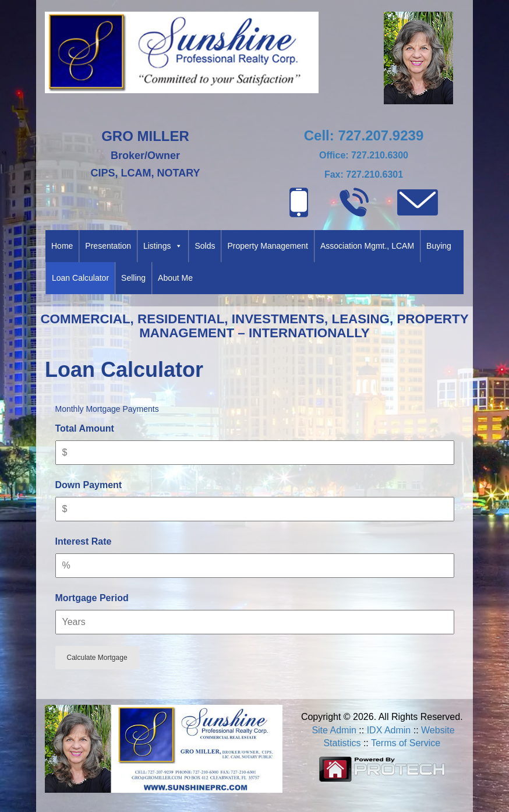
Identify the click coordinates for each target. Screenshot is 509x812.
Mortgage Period (92, 598)
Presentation (108, 246)
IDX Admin (389, 730)
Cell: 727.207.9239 (364, 135)
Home (62, 246)
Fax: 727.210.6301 (364, 174)
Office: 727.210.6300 (364, 155)
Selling (133, 278)
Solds (205, 246)
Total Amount (85, 428)
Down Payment (89, 485)
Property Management (268, 246)
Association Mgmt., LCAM (367, 246)
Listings (163, 246)
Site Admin (334, 730)
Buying (439, 246)
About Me (175, 278)
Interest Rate (84, 541)
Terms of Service (406, 743)
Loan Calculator (80, 278)
